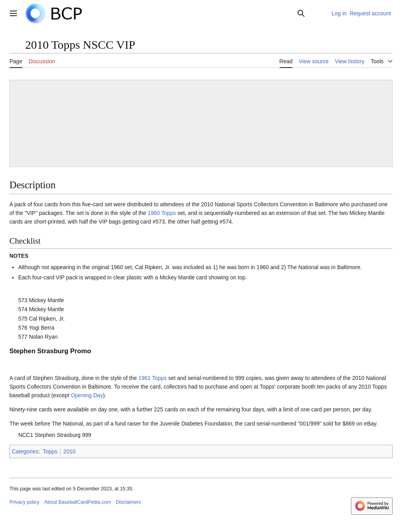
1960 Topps (162, 213)
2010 (69, 451)
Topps (50, 451)
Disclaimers (128, 502)
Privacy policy (24, 502)
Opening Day (87, 395)
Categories (25, 451)
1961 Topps (152, 378)
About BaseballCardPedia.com (78, 502)
